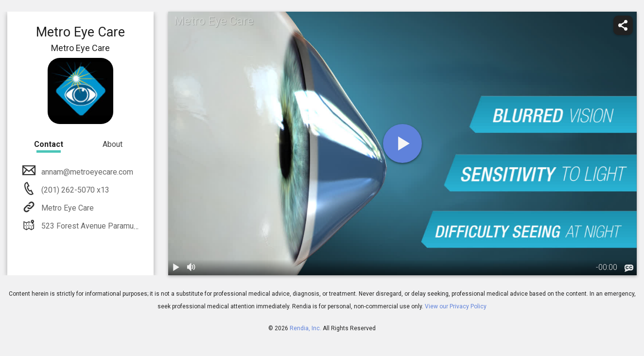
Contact (49, 144)
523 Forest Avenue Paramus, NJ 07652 (107, 226)
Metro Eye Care (67, 208)
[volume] (191, 267)
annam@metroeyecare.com (86, 172)
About (113, 144)
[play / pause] (176, 267)
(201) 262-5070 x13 (74, 190)
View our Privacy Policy (456, 306)
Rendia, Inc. (305, 328)
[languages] (629, 268)
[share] (623, 25)
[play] (402, 143)
